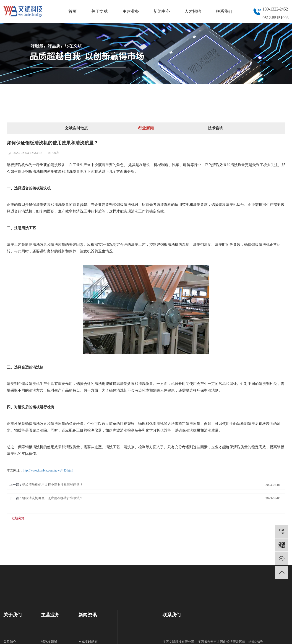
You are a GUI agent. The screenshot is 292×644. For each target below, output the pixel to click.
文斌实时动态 (76, 128)
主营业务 (131, 11)
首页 (73, 11)
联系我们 (224, 11)
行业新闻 (146, 128)
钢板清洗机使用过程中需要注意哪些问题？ (52, 485)
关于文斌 (99, 11)
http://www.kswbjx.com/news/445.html (48, 470)
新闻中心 (162, 11)
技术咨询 (216, 128)
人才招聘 (193, 11)
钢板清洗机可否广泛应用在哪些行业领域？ (52, 498)
